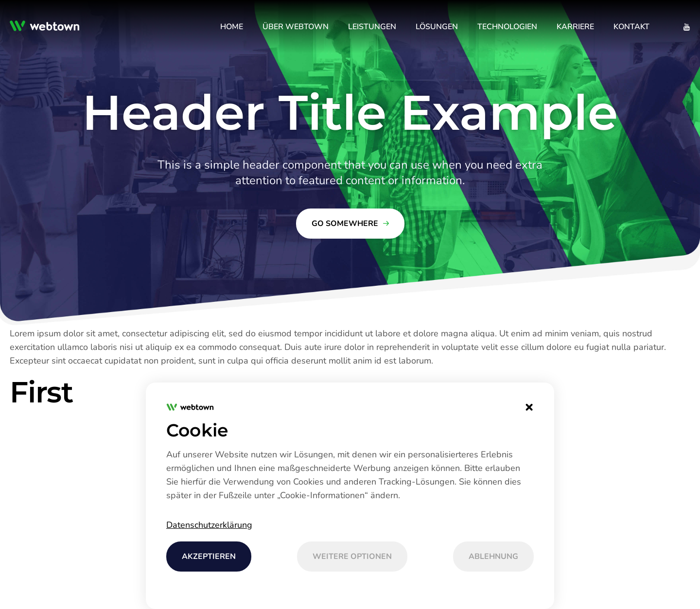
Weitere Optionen (352, 557)
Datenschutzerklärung (209, 525)
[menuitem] (232, 27)
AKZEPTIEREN (209, 557)
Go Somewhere (345, 224)
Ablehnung (493, 557)
